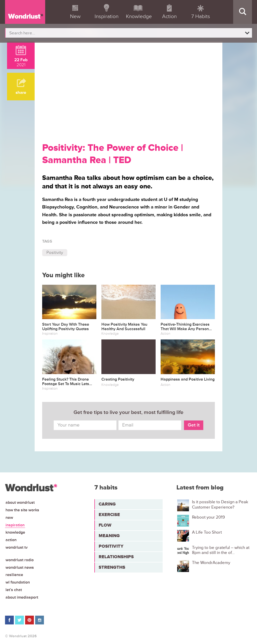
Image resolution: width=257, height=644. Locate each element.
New (9, 518)
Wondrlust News (20, 567)
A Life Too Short (207, 532)
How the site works (22, 510)
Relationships (116, 557)
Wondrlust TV (17, 547)
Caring (107, 504)
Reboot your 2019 (208, 517)
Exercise (109, 515)
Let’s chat (14, 590)
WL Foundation (18, 582)
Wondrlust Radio (20, 560)
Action (11, 540)
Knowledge (15, 532)
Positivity (55, 253)
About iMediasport (22, 597)
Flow (105, 525)
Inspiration (15, 525)
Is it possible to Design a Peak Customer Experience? (220, 505)
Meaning (109, 536)
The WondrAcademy (211, 563)
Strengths (112, 567)
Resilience (14, 575)
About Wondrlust (20, 503)
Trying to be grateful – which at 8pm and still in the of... (221, 550)
